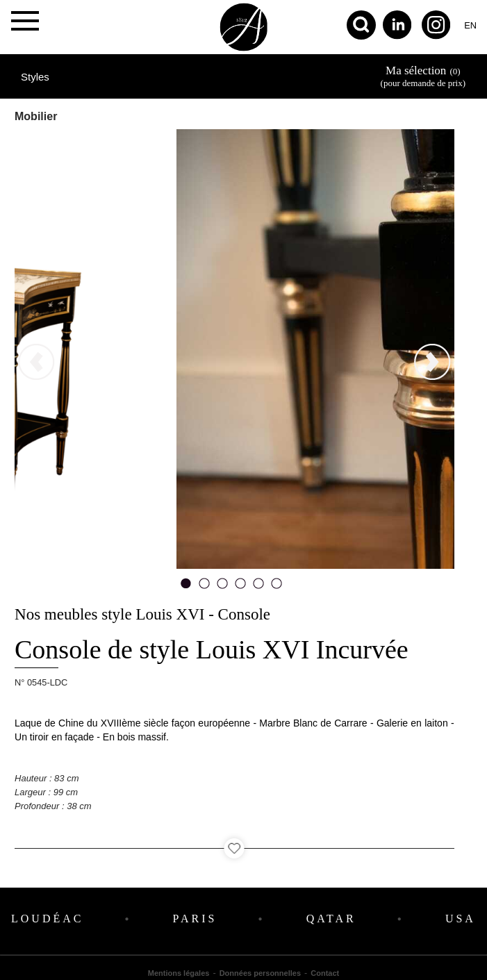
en (470, 25)
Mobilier (36, 116)
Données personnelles (260, 973)
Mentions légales (179, 973)
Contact (325, 973)
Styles (35, 77)
